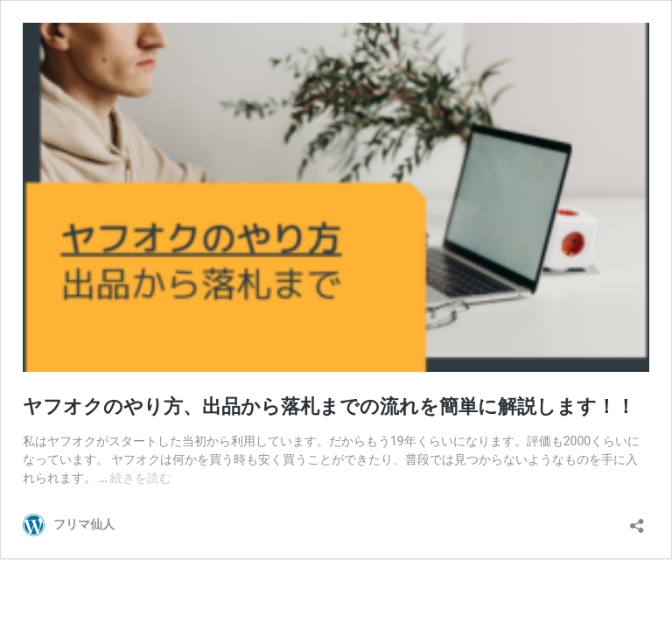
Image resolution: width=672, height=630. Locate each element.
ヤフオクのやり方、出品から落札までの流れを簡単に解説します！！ (329, 406)
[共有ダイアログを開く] (637, 520)
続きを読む (141, 478)
